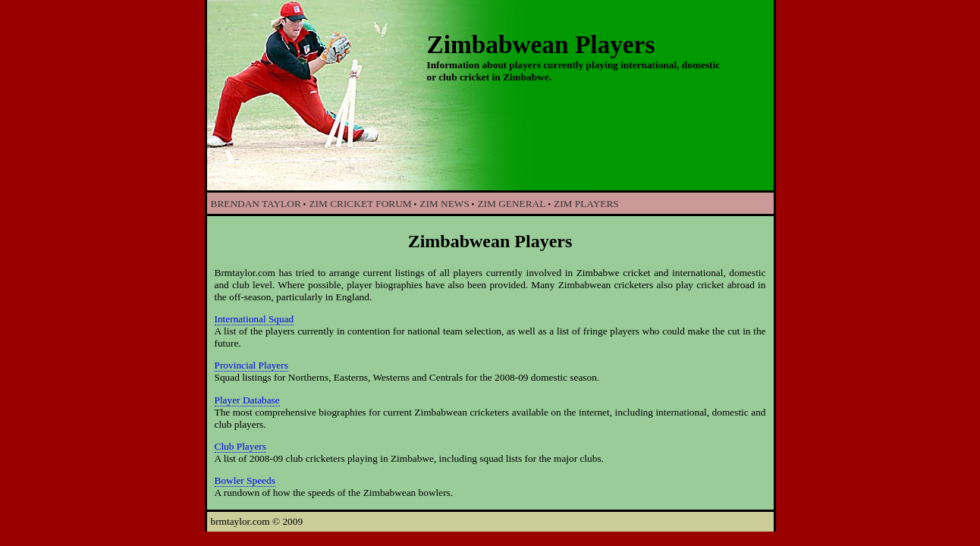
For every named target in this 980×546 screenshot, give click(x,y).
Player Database (247, 400)
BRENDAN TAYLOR (256, 204)
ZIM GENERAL (511, 204)
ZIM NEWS (444, 204)
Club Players (241, 446)
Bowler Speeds (245, 480)
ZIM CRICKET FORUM (360, 204)
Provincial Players (251, 365)
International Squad (254, 319)
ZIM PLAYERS (586, 204)
